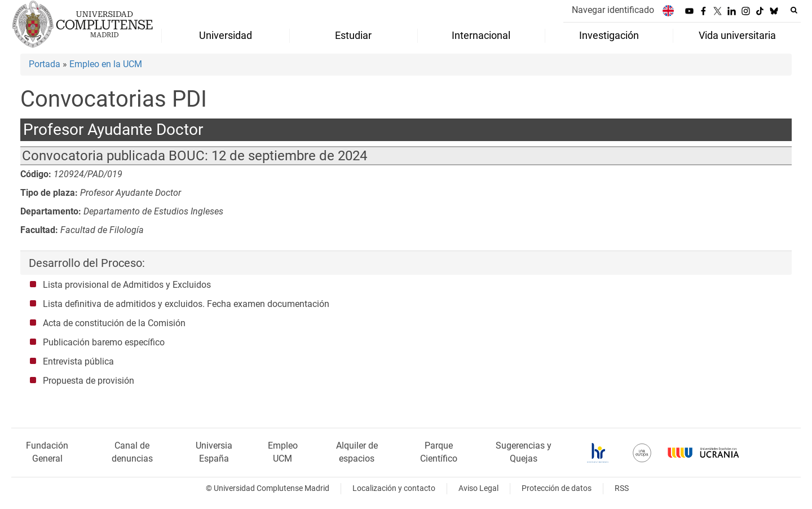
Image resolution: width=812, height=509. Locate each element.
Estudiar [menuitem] (353, 36)
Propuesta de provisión (89, 381)
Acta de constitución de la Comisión (114, 323)
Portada (45, 64)
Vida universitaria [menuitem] (737, 36)
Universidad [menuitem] (226, 36)
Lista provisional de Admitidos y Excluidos (127, 285)
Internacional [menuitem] (481, 36)
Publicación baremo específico (104, 342)
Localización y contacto (394, 488)
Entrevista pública (78, 361)
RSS (622, 488)
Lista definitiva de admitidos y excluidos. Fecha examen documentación (186, 304)
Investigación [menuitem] (609, 36)
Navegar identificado (613, 10)
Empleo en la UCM (106, 64)
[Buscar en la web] (794, 10)
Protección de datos (557, 488)
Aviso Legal (478, 488)
